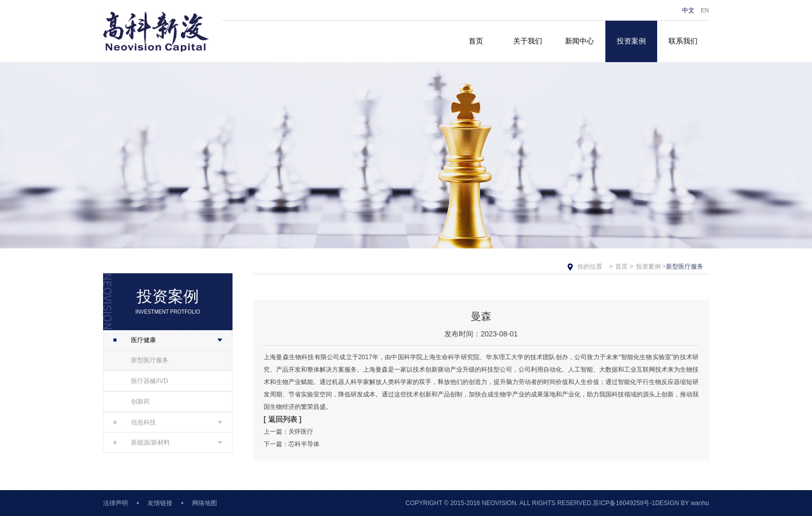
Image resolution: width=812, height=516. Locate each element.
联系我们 (683, 41)
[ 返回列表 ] (282, 419)
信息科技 (135, 422)
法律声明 (115, 503)
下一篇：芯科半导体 (292, 444)
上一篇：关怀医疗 (288, 432)
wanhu (700, 503)
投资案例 (631, 41)
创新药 (140, 402)
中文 (688, 10)
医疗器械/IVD (149, 381)
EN (705, 10)
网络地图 (205, 503)
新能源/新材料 (142, 443)
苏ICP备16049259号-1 (624, 503)
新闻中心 (579, 41)
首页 (476, 41)
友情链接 (160, 503)
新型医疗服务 (150, 360)
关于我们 (528, 41)
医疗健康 (135, 340)
